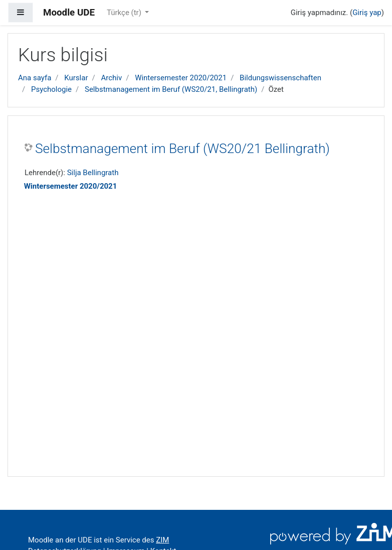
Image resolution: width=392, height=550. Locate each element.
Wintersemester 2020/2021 (181, 78)
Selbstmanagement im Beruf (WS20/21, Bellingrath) (171, 89)
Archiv (111, 78)
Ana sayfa (35, 78)
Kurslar (76, 78)
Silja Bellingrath (93, 173)
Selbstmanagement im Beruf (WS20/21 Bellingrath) (182, 149)
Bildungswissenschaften (280, 78)
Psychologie (51, 89)
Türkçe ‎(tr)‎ (125, 13)
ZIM (162, 540)
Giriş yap (367, 13)
